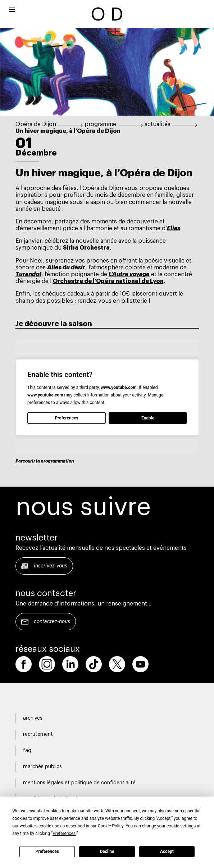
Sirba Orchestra (86, 248)
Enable (147, 418)
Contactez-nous (52, 622)
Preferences (47, 851)
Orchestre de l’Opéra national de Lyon (108, 281)
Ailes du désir (66, 268)
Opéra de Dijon (36, 124)
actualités (158, 124)
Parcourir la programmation (45, 461)
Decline (107, 851)
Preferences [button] (64, 834)
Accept (167, 851)
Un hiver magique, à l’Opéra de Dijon (68, 131)
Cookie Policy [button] (111, 826)
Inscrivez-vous (51, 566)
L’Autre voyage (129, 274)
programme (100, 124)
